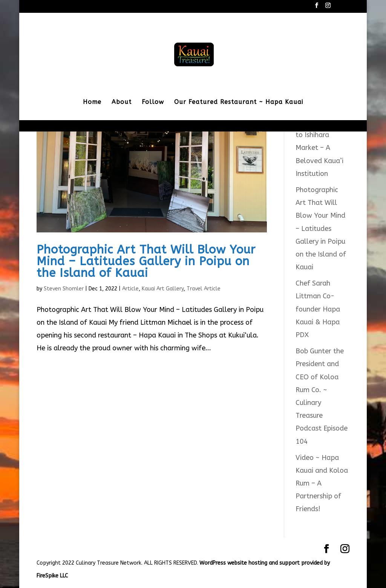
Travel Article (204, 289)
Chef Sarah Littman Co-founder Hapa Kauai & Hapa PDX (318, 309)
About (122, 102)
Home (92, 102)
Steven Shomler (64, 289)
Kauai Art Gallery (163, 289)
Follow (153, 102)
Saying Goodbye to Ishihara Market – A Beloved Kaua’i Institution (321, 148)
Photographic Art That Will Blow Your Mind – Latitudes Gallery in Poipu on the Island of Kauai (146, 261)
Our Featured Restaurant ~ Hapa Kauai (239, 102)
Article (130, 289)
